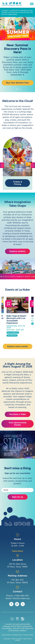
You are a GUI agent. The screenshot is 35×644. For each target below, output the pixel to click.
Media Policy (17, 635)
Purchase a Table (18, 414)
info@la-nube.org (21, 598)
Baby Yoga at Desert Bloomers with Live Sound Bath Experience (16, 319)
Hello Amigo (28, 639)
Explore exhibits (17, 251)
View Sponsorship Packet (17, 424)
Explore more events (18, 346)
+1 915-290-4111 (21, 596)
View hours (17, 551)
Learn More (13, 14)
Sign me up (18, 497)
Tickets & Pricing (17, 183)
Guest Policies (6, 635)
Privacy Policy (28, 635)
